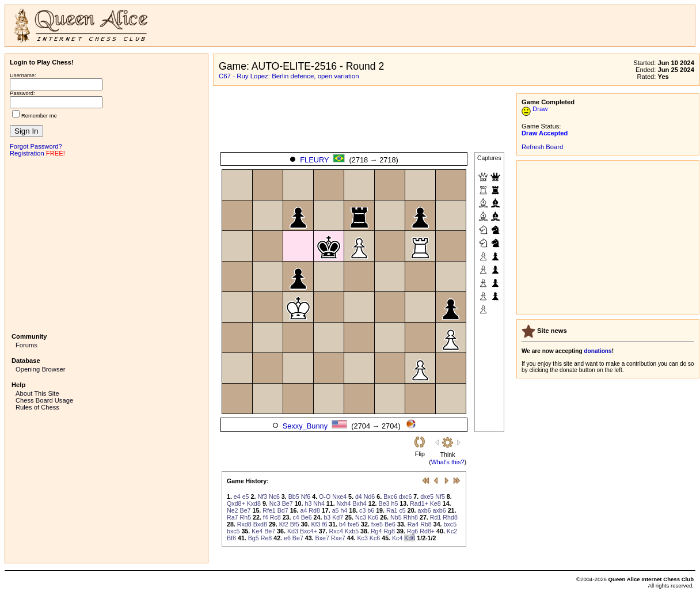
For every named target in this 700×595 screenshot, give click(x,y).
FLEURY (314, 160)
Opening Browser (40, 369)
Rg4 (376, 531)
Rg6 (413, 531)
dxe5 (427, 497)
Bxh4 (359, 503)
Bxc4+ (309, 531)
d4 (359, 497)
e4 (237, 497)
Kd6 (410, 538)
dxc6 (406, 497)
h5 (394, 503)
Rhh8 (411, 517)
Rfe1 (269, 510)
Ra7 (233, 517)
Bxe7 (322, 538)
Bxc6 (390, 497)
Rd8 (314, 510)
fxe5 (353, 524)
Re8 (267, 538)
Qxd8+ (236, 503)
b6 (371, 510)
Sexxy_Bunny (305, 426)
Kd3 (293, 531)
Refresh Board (542, 147)
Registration (27, 153)
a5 (336, 510)
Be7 (288, 503)
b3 (327, 517)
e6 (287, 538)
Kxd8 (254, 503)
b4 (343, 524)
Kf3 (315, 524)
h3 (308, 503)
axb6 (425, 510)
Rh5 (246, 517)
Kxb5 (352, 531)
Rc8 (275, 517)
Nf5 (440, 497)
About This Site (37, 393)
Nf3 (262, 497)
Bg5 (254, 538)
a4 (303, 510)
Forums (26, 345)
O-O (325, 497)
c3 (362, 510)
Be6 (307, 517)
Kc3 (363, 538)
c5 (402, 510)
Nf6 (306, 497)
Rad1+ (419, 503)
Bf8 (231, 538)
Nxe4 (339, 497)
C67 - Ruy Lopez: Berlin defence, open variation (289, 76)
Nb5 (396, 517)
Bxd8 (260, 524)
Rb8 (426, 524)
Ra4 (413, 524)
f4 (266, 517)
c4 (296, 517)
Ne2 (233, 510)
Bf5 (295, 524)
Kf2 (284, 524)
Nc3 (275, 503)
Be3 (384, 503)
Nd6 (370, 497)
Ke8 (435, 503)
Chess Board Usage (44, 400)
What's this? (448, 462)
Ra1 (392, 510)
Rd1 (436, 517)
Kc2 (452, 531)
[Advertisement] (106, 244)
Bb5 (294, 497)
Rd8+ (427, 531)
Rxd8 (244, 524)
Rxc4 (336, 531)
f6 (324, 524)
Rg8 (389, 531)
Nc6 (274, 497)
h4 (344, 510)
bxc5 (450, 524)
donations (598, 351)
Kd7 (338, 517)
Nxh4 (344, 503)
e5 (246, 497)
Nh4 (319, 503)
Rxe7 (338, 538)
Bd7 (283, 510)
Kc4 (397, 538)
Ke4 (257, 531)
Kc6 (373, 517)
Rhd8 (450, 517)
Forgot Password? (36, 146)
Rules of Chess (37, 407)
